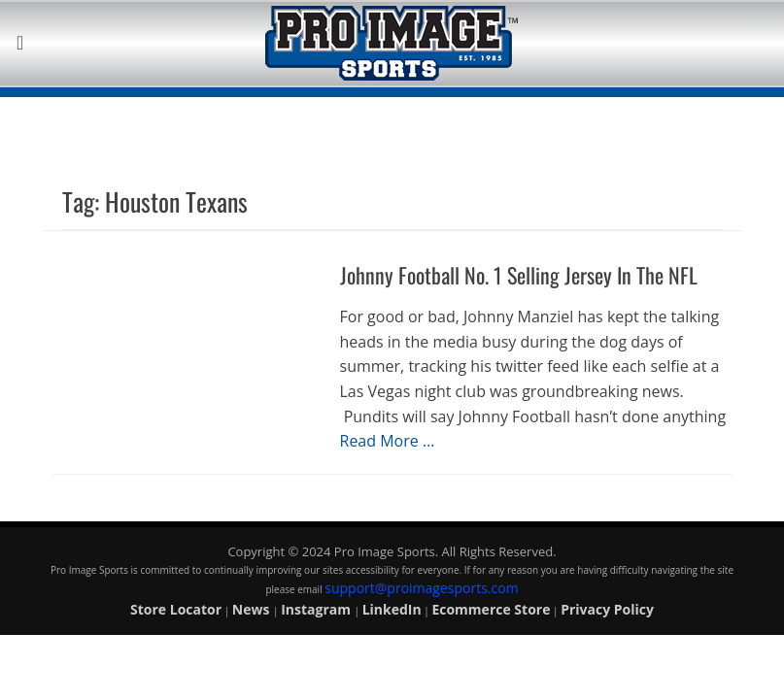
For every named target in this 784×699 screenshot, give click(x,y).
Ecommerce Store (491, 609)
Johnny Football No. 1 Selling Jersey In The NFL (519, 275)
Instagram (317, 609)
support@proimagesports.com (421, 588)
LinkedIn (392, 609)
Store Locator (176, 609)
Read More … (388, 441)
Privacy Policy (607, 609)
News (253, 609)
